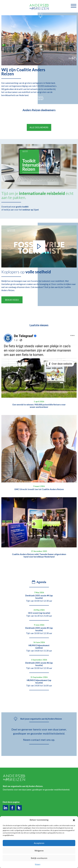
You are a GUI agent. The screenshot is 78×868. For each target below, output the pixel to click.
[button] (74, 820)
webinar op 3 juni (31, 216)
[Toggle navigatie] (74, 6)
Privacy (38, 864)
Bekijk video (12, 306)
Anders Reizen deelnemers (39, 110)
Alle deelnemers (39, 134)
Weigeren (39, 851)
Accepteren (39, 843)
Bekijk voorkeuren (39, 858)
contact (36, 746)
